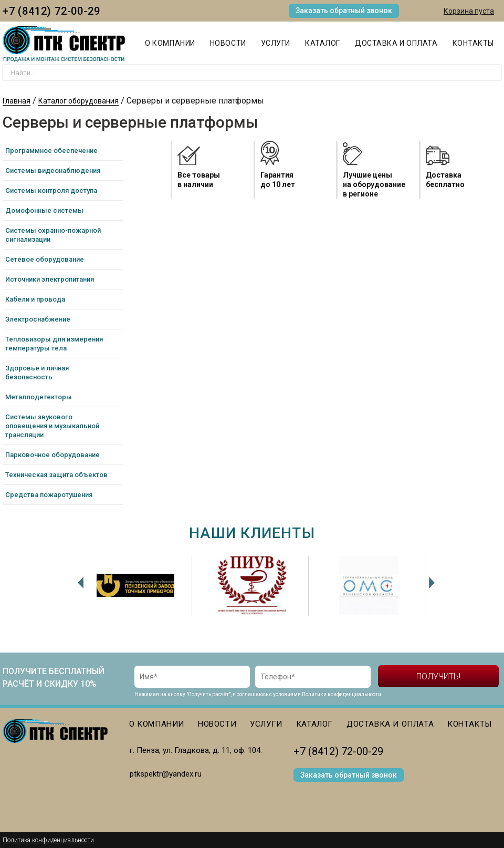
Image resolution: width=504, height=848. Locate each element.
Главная (17, 101)
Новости (228, 43)
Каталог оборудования (78, 101)
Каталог (323, 43)
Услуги (276, 43)
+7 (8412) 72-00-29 (51, 11)
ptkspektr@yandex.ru (166, 774)
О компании (170, 43)
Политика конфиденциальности (48, 840)
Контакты (473, 43)
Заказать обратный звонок (344, 11)
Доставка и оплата (396, 43)
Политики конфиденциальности (342, 694)
